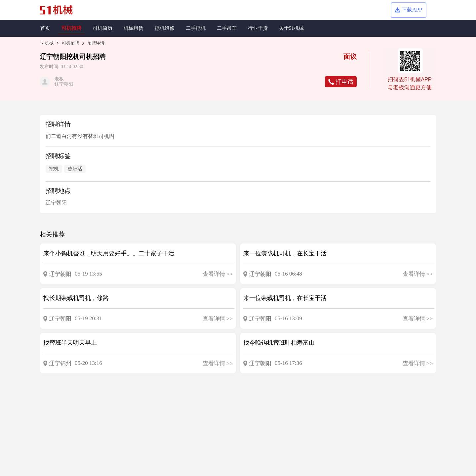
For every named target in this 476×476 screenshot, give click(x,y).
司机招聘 (70, 43)
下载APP (408, 10)
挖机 (73, 57)
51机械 (47, 43)
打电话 (341, 82)
